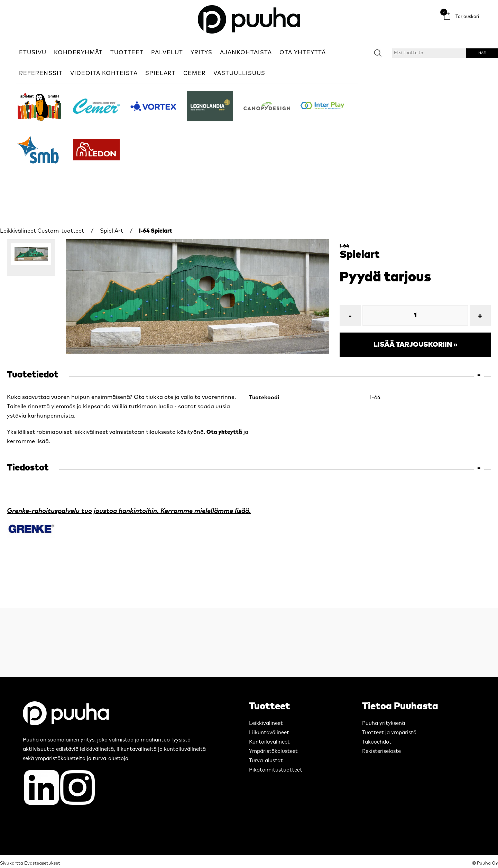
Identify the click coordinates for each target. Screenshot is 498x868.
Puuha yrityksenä (384, 723)
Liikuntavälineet (269, 733)
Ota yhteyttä (224, 432)
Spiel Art (112, 231)
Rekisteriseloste (381, 751)
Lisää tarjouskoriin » (415, 345)
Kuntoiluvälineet (269, 742)
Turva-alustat (266, 761)
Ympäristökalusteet (273, 751)
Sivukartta (12, 863)
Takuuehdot (377, 742)
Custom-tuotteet (61, 231)
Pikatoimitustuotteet (276, 770)
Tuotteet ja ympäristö (389, 733)
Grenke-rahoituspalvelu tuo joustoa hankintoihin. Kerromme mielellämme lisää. (129, 511)
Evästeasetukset (42, 863)
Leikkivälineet (18, 231)
